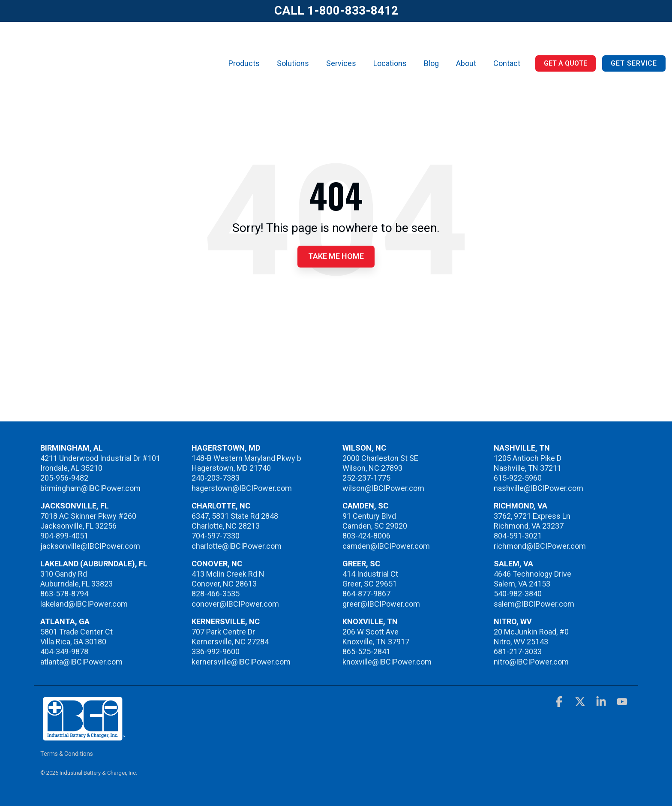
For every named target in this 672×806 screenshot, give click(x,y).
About (466, 45)
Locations (390, 45)
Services (341, 45)
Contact (507, 45)
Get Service (634, 45)
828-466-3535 (216, 594)
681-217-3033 (518, 651)
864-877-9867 (366, 594)
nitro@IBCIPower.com (531, 662)
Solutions (293, 45)
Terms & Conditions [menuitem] (67, 754)
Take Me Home (336, 256)
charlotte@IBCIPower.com (237, 546)
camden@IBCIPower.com (386, 546)
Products (244, 45)
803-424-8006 (366, 536)
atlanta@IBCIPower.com (81, 662)
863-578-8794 (64, 594)
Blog (431, 45)
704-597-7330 (216, 536)
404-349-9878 (64, 651)
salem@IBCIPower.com (534, 604)
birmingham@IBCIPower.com (90, 488)
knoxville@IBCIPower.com (387, 662)
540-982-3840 (518, 594)
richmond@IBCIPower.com (540, 546)
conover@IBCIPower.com (235, 604)
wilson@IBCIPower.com (383, 488)
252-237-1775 (366, 478)
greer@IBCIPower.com (381, 604)
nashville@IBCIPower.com (538, 488)
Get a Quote (565, 45)
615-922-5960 (518, 478)
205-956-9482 (64, 478)
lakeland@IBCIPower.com (84, 604)
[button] (560, 703)
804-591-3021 (518, 536)
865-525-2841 (366, 651)
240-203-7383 (216, 478)
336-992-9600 (216, 651)
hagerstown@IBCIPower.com (242, 488)
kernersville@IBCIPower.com (241, 662)
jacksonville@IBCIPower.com (90, 546)
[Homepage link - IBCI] (83, 737)
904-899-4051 (64, 536)
